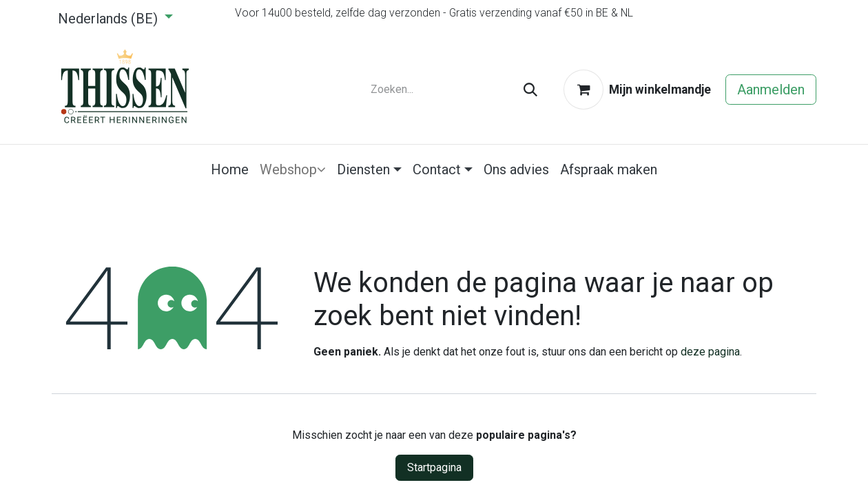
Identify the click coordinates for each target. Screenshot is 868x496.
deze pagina (710, 352)
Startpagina (434, 467)
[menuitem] (230, 169)
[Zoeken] (530, 90)
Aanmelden (771, 90)
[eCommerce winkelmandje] (637, 90)
